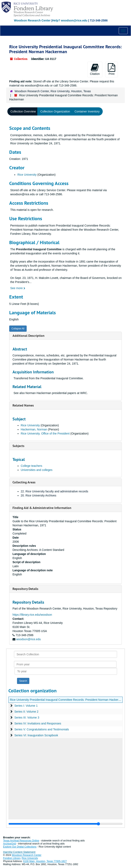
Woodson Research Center (32, 20)
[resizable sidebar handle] (65, 824)
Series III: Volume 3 (27, 718)
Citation (95, 69)
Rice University (27, 175)
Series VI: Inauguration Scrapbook (36, 735)
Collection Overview (23, 111)
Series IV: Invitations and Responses (38, 723)
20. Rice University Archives (39, 495)
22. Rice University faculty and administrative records (54, 491)
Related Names (23, 405)
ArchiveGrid (10, 844)
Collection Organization (55, 111)
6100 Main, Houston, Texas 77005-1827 (45, 861)
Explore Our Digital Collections (20, 847)
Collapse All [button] (18, 329)
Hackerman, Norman (34, 429)
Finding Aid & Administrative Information (42, 508)
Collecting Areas (24, 482)
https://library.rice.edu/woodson (32, 615)
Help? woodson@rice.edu (70, 20)
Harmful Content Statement (19, 852)
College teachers (31, 466)
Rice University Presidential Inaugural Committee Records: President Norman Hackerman (67, 700)
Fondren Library (12, 858)
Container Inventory (87, 111)
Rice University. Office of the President (45, 433)
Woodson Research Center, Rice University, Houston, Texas (53, 91)
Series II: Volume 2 (26, 712)
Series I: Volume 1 (26, 706)
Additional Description (28, 336)
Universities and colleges (37, 470)
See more (18, 288)
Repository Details (25, 589)
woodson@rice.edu (28, 639)
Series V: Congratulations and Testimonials (42, 729)
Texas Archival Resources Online (21, 841)
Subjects (18, 446)
